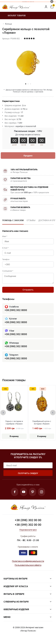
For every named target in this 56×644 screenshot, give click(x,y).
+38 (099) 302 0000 (16, 310)
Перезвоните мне (28, 530)
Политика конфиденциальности (28, 561)
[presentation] (3, 413)
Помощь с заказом (13, 220)
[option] (13, 221)
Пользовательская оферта (28, 565)
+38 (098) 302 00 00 (28, 520)
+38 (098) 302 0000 (16, 322)
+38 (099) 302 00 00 (28, 525)
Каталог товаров (14, 16)
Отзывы (31, 220)
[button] (26, 84)
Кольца (8, 24)
